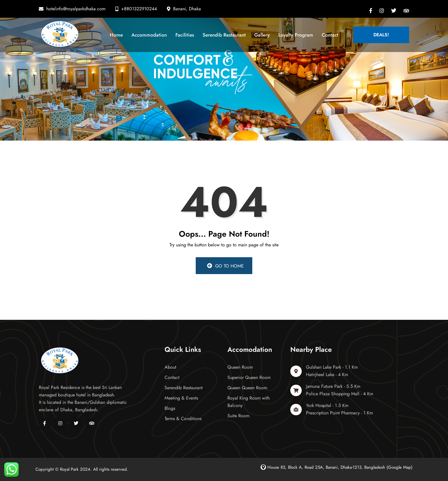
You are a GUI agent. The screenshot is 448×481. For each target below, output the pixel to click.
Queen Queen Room (247, 388)
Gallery (262, 35)
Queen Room (240, 367)
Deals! (381, 35)
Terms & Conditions (183, 419)
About (170, 367)
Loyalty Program (296, 35)
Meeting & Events (181, 398)
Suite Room (238, 416)
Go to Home (225, 266)
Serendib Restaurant (224, 35)
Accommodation (149, 35)
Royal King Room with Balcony (249, 402)
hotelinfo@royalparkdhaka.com (76, 9)
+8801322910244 (139, 9)
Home (116, 35)
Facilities (185, 35)
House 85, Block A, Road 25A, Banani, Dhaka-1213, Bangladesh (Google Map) (337, 467)
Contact (330, 35)
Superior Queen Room (249, 377)
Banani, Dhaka (187, 9)
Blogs (170, 408)
